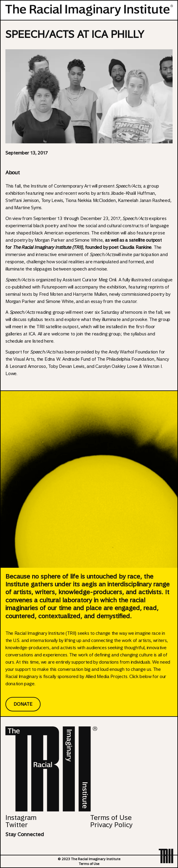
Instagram (21, 818)
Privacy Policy (111, 825)
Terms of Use (111, 818)
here (49, 341)
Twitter (17, 825)
